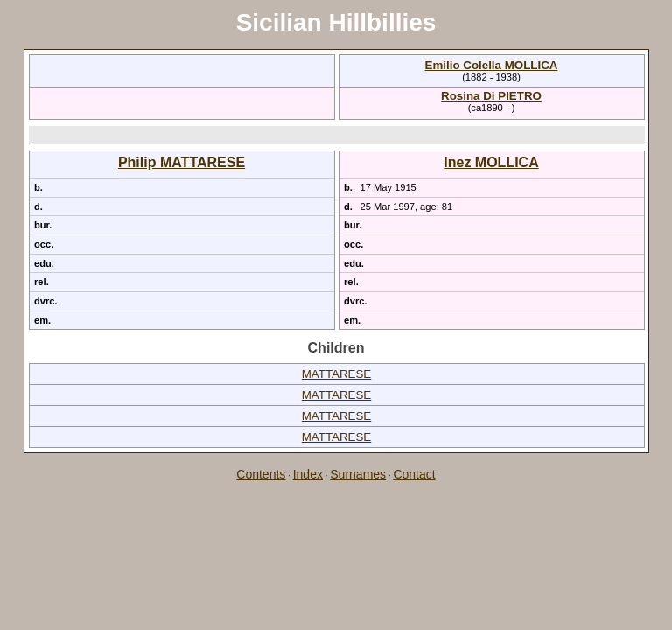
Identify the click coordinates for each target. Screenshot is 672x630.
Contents (261, 474)
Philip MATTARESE (182, 162)
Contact (414, 474)
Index (308, 474)
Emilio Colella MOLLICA (492, 65)
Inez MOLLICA (491, 162)
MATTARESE (336, 374)
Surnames (358, 474)
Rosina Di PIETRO (491, 96)
